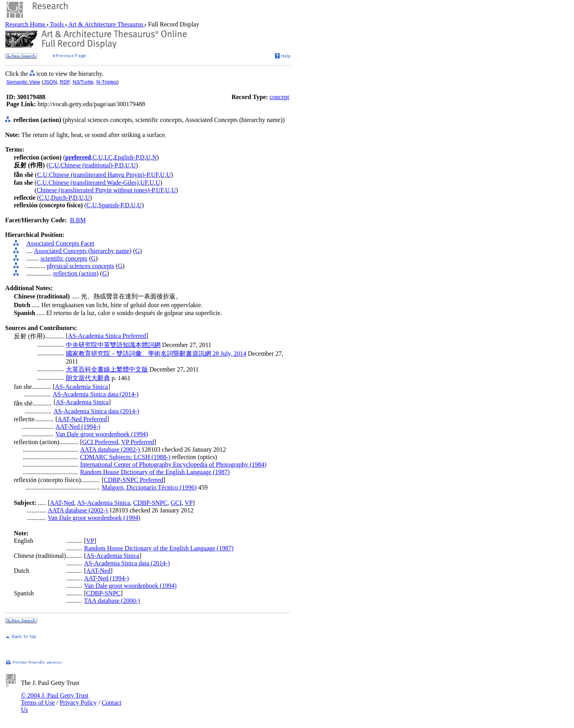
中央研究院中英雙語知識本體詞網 (113, 345)
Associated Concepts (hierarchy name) (83, 251)
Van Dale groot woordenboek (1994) (102, 434)
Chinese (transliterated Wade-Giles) (94, 183)
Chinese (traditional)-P (89, 165)
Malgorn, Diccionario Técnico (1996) (149, 487)
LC (108, 157)
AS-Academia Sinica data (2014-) (96, 394)
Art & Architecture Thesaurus (106, 24)
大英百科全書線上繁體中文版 (107, 369)
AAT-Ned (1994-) (78, 427)
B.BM (78, 220)
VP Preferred (137, 442)
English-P (126, 157)
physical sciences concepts (81, 266)
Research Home (26, 24)
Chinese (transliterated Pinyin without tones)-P (96, 190)
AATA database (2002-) (111, 449)
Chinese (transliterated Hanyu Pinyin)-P (99, 175)
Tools (57, 24)
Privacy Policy (78, 703)
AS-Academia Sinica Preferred (107, 336)
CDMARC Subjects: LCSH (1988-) (125, 457)
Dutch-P (61, 198)
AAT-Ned (62, 503)
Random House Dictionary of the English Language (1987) (155, 472)
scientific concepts (64, 258)
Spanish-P (111, 205)
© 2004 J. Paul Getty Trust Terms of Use (55, 699)
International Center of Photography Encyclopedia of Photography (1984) (173, 464)
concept (279, 97)
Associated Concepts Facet (60, 243)
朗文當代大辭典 (88, 378)
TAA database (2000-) (112, 601)
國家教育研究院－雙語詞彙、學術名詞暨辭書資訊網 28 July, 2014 (156, 354)
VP (189, 503)
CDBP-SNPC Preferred (134, 480)
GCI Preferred (100, 442)
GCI (176, 503)
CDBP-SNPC (151, 503)
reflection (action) (76, 273)
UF (155, 175)
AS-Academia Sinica (81, 387)
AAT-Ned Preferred (82, 419)
